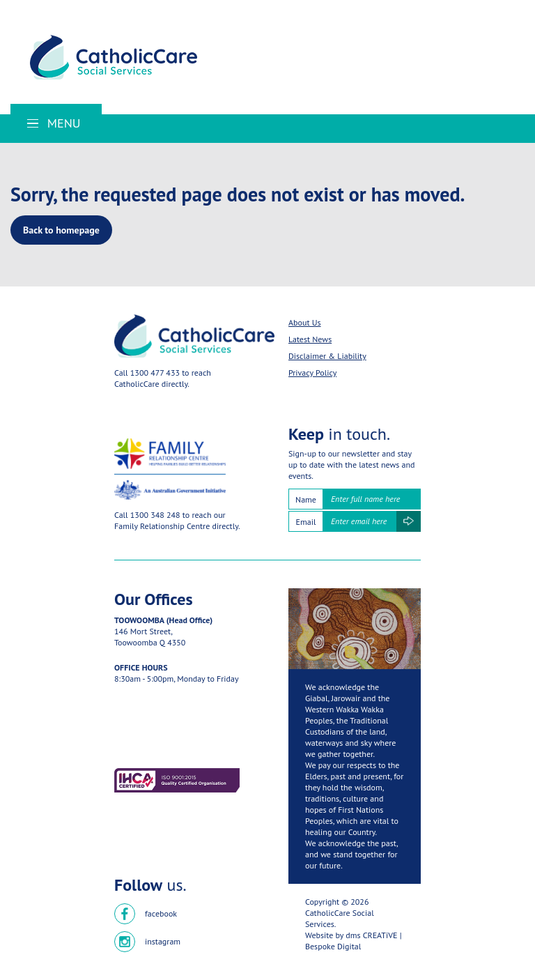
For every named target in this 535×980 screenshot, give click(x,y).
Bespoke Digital (333, 946)
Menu (54, 123)
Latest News (310, 339)
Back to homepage (61, 230)
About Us (305, 322)
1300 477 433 (155, 373)
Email (306, 522)
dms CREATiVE (371, 935)
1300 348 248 (155, 515)
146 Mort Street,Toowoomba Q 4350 (150, 637)
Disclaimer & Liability (327, 356)
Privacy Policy (312, 373)
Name (306, 499)
